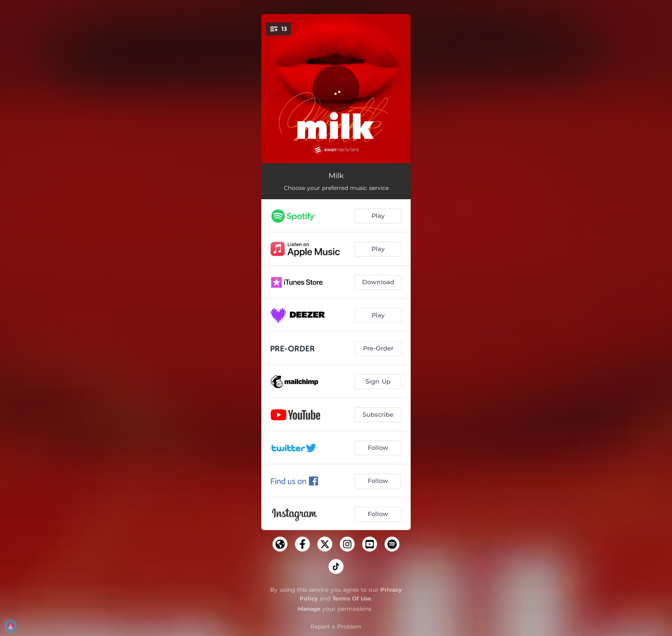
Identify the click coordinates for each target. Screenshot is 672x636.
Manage (309, 609)
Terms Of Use (352, 598)
